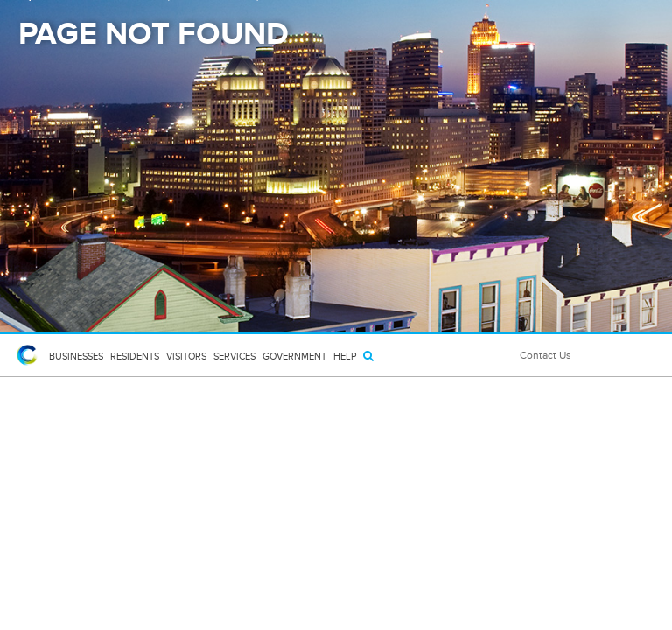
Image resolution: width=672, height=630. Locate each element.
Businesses (76, 356)
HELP (345, 356)
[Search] (368, 356)
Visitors (186, 356)
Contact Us (546, 355)
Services (234, 356)
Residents (135, 356)
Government (294, 356)
